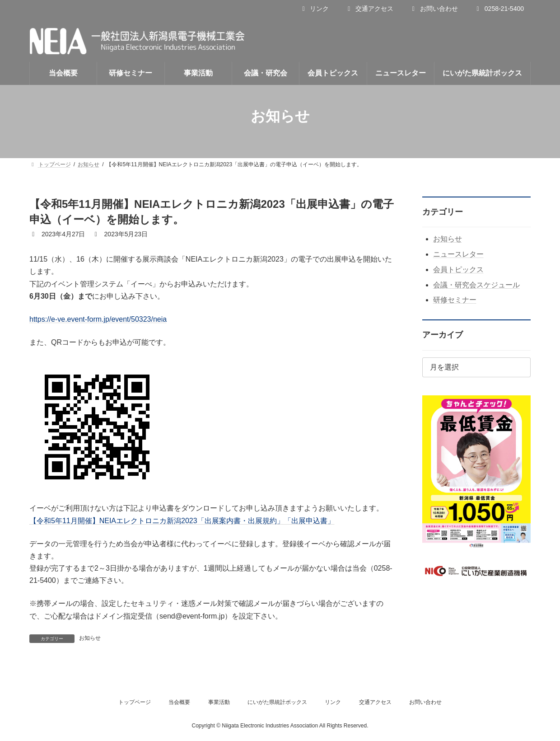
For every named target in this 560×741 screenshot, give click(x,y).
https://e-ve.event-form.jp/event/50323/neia (98, 319)
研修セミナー (455, 300)
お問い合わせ (434, 9)
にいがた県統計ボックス (277, 702)
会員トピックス (458, 270)
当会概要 (179, 702)
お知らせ (90, 638)
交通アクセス (369, 9)
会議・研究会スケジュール (476, 285)
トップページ (135, 702)
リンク (314, 9)
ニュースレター (458, 254)
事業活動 (219, 702)
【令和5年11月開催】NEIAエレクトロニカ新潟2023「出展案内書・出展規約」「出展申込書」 (182, 521)
